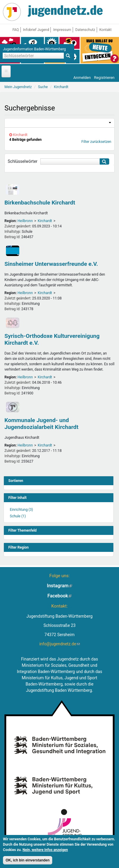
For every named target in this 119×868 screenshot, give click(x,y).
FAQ (16, 30)
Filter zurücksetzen (96, 142)
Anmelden (82, 78)
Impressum (62, 30)
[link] (59, 123)
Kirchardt (45, 221)
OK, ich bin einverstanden (28, 861)
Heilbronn (25, 221)
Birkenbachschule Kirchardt (40, 203)
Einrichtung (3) (21, 510)
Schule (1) (18, 516)
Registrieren (104, 78)
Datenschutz (85, 30)
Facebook (60, 596)
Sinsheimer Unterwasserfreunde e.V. (51, 264)
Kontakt (105, 30)
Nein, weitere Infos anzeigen (45, 850)
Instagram (59, 586)
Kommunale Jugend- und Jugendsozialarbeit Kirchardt (41, 424)
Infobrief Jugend (36, 30)
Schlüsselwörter (23, 161)
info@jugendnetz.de (59, 644)
